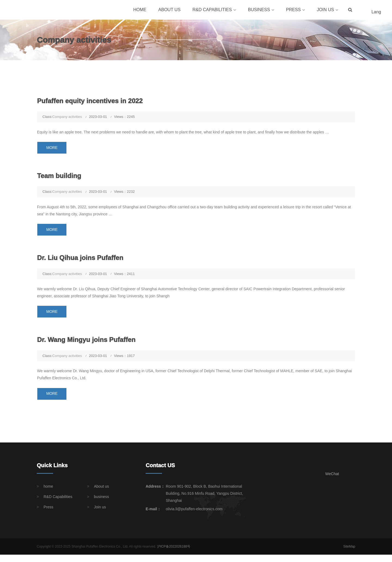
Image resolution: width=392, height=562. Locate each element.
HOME (303, 41)
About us (170, 10)
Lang (376, 12)
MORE (53, 149)
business (259, 10)
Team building (60, 177)
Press (293, 10)
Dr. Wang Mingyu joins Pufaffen (88, 342)
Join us (325, 10)
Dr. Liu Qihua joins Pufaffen (82, 260)
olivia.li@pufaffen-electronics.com (194, 512)
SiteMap (349, 549)
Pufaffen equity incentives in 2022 (92, 102)
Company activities (340, 41)
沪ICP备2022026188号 (174, 549)
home (140, 10)
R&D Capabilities (212, 10)
